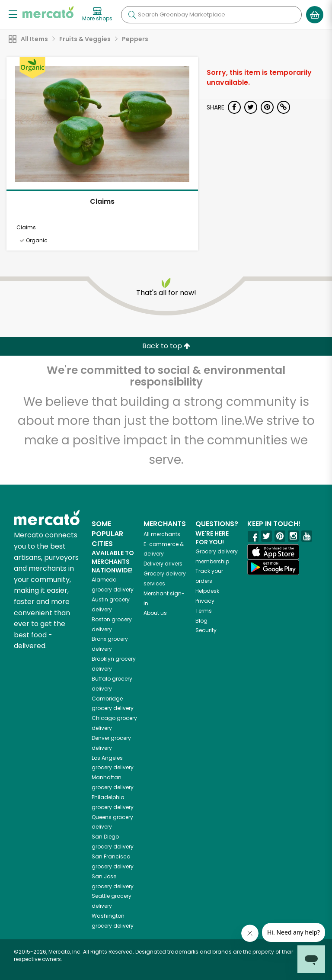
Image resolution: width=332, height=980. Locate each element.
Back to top (166, 346)
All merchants (162, 534)
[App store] (273, 552)
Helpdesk (207, 591)
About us (155, 613)
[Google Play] (273, 567)
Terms (204, 611)
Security (206, 630)
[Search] (211, 15)
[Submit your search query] (132, 15)
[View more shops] (97, 15)
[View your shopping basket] (315, 15)
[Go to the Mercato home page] (48, 12)
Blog (201, 621)
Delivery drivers (163, 564)
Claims (102, 201)
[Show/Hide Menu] (13, 14)
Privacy (205, 601)
